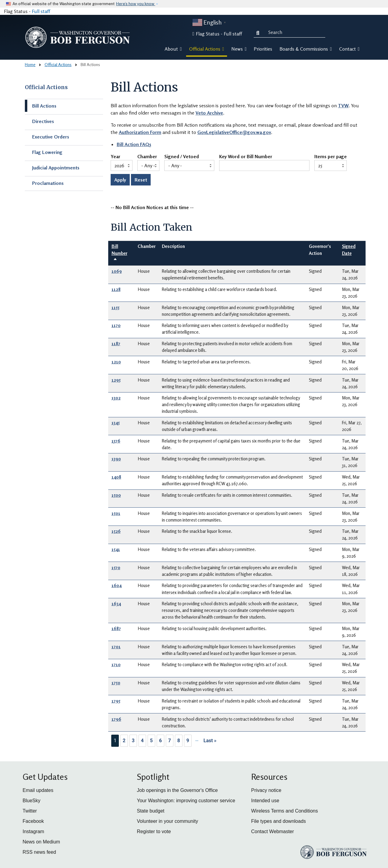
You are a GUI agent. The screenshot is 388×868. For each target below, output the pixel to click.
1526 (116, 531)
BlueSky (32, 801)
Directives (43, 121)
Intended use (265, 801)
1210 (116, 362)
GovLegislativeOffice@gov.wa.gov (234, 132)
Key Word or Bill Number (246, 157)
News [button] (239, 49)
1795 (116, 701)
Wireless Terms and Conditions (285, 811)
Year (115, 157)
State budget (151, 811)
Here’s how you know (136, 4)
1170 (116, 325)
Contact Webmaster (273, 831)
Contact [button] (349, 49)
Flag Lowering (47, 152)
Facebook (33, 821)
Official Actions (58, 64)
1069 (117, 271)
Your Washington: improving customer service (186, 801)
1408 (116, 477)
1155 (115, 307)
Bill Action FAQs (134, 144)
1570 (116, 568)
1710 (116, 664)
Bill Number (119, 253)
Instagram (33, 831)
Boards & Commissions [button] (306, 49)
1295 (116, 380)
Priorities (263, 49)
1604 (117, 585)
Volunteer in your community (168, 821)
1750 (116, 683)
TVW (343, 105)
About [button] (173, 49)
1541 (116, 549)
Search (259, 32)
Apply (120, 180)
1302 (116, 398)
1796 (116, 719)
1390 (116, 459)
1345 (116, 423)
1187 (116, 344)
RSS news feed (39, 852)
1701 (116, 647)
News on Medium (42, 842)
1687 (116, 628)
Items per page (331, 157)
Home (30, 64)
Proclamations (48, 183)
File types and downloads (279, 821)
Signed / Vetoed (182, 157)
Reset (141, 180)
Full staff (41, 11)
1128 (116, 289)
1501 (116, 513)
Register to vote (154, 831)
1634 (116, 604)
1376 (116, 441)
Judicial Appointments (56, 168)
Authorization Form (140, 132)
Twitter (30, 811)
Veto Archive (209, 113)
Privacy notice (266, 790)
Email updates (38, 790)
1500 (116, 495)
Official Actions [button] (207, 49)
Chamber (147, 157)
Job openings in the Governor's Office (177, 790)
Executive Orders (51, 137)
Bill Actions (44, 106)
